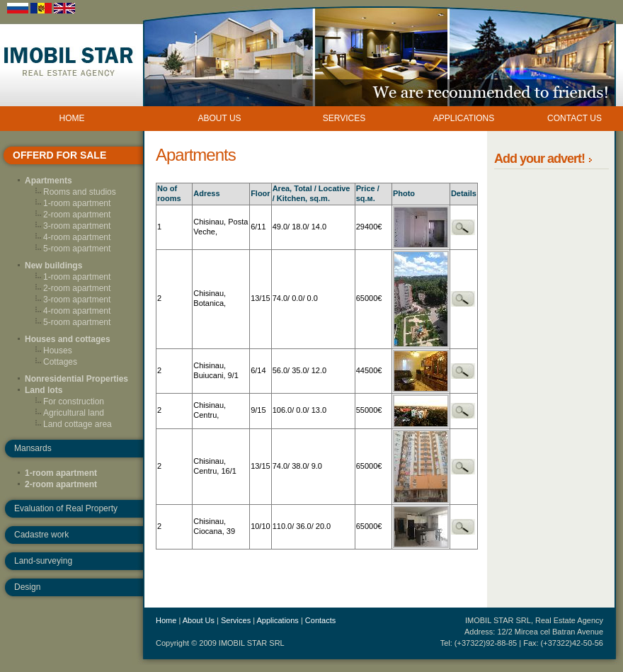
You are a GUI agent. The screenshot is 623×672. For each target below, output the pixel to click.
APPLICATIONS (464, 118)
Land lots (44, 390)
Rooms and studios (80, 192)
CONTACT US (575, 118)
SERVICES (344, 118)
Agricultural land (74, 413)
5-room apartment (77, 249)
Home (166, 620)
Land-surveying (43, 561)
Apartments (48, 181)
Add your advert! (541, 159)
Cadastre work (41, 535)
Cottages (60, 362)
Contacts (320, 620)
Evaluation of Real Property (66, 508)
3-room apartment (77, 226)
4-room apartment (77, 237)
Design (27, 587)
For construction (74, 402)
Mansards (33, 448)
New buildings (53, 266)
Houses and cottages (68, 339)
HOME (72, 118)
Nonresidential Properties (76, 379)
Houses (58, 351)
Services (236, 620)
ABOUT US (219, 118)
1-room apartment (77, 203)
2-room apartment (77, 215)
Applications (278, 620)
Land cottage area (78, 424)
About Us (199, 620)
